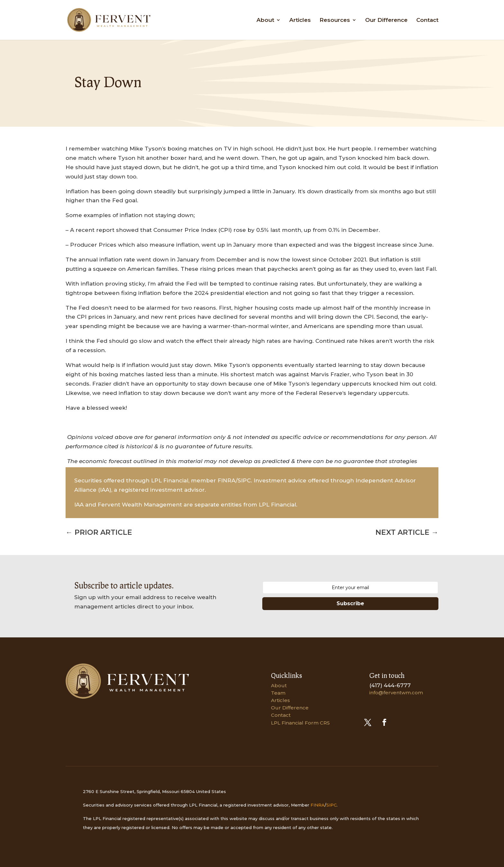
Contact (427, 20)
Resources (335, 20)
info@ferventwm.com (396, 693)
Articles (300, 20)
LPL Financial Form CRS (300, 723)
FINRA (318, 805)
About (265, 20)
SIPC (331, 805)
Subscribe (350, 603)
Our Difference (386, 20)
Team (278, 693)
